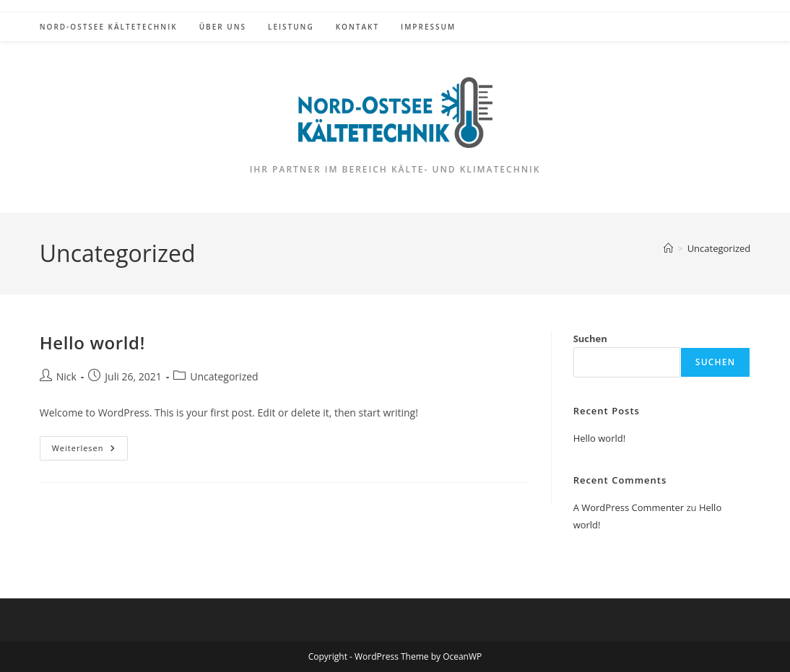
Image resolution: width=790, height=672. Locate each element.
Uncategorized (719, 248)
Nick (66, 376)
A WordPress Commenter (629, 507)
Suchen (590, 339)
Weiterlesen (90, 451)
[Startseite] (668, 248)
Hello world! (92, 342)
